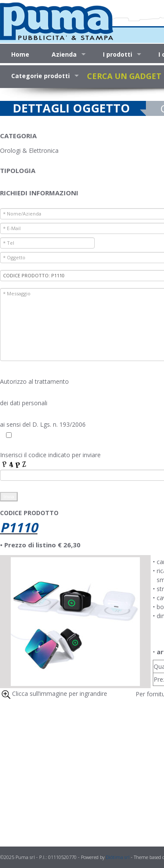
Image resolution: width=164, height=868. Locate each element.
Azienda (64, 54)
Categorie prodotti (40, 76)
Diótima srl (118, 857)
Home (20, 54)
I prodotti (118, 54)
